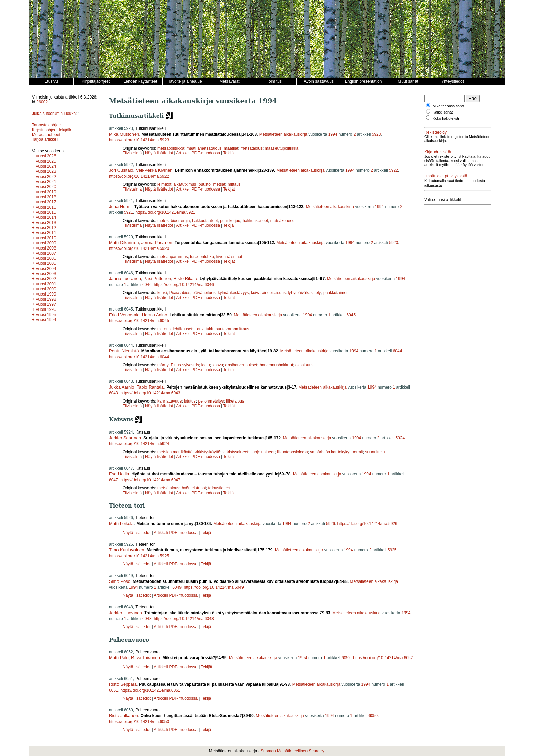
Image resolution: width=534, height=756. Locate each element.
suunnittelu (375, 452)
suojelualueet (263, 452)
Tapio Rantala (150, 387)
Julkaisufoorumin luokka (54, 114)
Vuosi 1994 (46, 320)
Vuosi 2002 (46, 279)
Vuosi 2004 (46, 269)
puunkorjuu (230, 221)
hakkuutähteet (205, 221)
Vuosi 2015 (46, 212)
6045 (351, 315)
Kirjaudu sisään (438, 152)
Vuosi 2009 (46, 243)
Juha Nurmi (120, 206)
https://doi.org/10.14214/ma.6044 (139, 357)
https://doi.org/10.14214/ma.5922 (139, 176)
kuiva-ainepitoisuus (268, 293)
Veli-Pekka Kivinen (154, 170)
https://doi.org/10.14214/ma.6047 (150, 480)
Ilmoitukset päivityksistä (446, 176)
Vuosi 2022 (46, 177)
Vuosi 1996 (46, 309)
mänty (163, 365)
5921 (129, 212)
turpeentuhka (202, 257)
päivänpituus (204, 293)
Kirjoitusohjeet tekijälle (52, 130)
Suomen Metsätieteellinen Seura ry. (293, 751)
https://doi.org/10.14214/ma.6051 (150, 690)
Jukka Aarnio (122, 387)
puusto (205, 184)
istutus (190, 401)
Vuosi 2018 (46, 197)
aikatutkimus (185, 184)
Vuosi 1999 (46, 294)
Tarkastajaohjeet (47, 125)
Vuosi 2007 (46, 253)
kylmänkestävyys (233, 293)
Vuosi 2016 (46, 207)
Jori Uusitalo (121, 170)
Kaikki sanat (443, 112)
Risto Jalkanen (123, 716)
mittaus (234, 184)
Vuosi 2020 (46, 187)
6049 (177, 587)
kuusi (162, 293)
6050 (373, 716)
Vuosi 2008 (46, 248)
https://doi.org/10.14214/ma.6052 (383, 658)
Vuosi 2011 (46, 233)
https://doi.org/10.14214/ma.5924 (139, 444)
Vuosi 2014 (46, 217)
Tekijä (229, 153)
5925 (392, 550)
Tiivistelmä (132, 153)
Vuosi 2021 (46, 182)
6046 (147, 285)
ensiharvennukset (241, 365)
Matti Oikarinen (124, 243)
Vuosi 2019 (46, 192)
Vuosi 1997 (46, 304)
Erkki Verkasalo (124, 315)
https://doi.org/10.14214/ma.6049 (214, 587)
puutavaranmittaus (232, 329)
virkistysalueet (235, 452)
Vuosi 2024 (46, 166)
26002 (42, 102)
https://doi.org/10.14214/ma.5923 (139, 140)
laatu (206, 365)
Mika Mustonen (124, 134)
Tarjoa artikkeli (45, 139)
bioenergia (180, 221)
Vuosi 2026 (46, 156)
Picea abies (180, 293)
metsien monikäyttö (175, 452)
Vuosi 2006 (46, 258)
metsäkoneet (282, 221)
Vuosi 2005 (46, 263)
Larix (199, 329)
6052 (346, 658)
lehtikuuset (182, 329)
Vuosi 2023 (46, 171)
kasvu (217, 365)
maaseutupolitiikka (282, 148)
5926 (331, 524)
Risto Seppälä (123, 684)
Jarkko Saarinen (125, 438)
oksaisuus (304, 365)
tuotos (163, 221)
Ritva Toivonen (146, 658)
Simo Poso (120, 581)
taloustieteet (219, 488)
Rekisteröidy (436, 132)
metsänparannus (172, 257)
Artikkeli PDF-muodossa (198, 153)
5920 (394, 243)
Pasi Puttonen (157, 279)
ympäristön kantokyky (329, 452)
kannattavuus (169, 401)
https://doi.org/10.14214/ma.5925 (139, 556)
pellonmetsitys (211, 401)
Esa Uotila (119, 474)
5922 (394, 170)
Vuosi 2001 (46, 284)
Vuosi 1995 (46, 315)
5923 (376, 134)
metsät (219, 184)
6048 (147, 619)
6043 (114, 393)
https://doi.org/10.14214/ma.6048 (184, 619)
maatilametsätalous (204, 148)
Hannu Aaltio (155, 315)
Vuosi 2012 (46, 228)
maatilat (231, 148)
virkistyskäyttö (208, 452)
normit (357, 452)
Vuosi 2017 (46, 202)
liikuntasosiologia (292, 452)
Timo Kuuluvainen (127, 550)
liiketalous (235, 401)
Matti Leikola (121, 523)
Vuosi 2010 (46, 238)
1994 (333, 134)
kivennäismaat (229, 257)
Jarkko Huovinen (125, 613)
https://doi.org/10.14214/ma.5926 (367, 524)
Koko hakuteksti (446, 118)
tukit (209, 329)
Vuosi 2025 (46, 161)
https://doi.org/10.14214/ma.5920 (139, 248)
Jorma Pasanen (157, 243)
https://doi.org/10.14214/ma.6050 (139, 722)
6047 (114, 480)
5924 (400, 438)
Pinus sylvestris (185, 365)
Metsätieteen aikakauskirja (283, 134)
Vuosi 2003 (46, 274)
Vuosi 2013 (46, 223)
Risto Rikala (185, 279)
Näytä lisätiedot (160, 153)
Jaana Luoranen (125, 279)
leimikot (164, 184)
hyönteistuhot (194, 488)
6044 (398, 351)
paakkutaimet (335, 293)
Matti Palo (119, 658)
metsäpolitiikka (171, 148)
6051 (114, 690)
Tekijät (229, 189)
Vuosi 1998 (46, 299)
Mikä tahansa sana (448, 106)
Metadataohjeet (46, 135)
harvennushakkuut (276, 365)
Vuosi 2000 (46, 289)
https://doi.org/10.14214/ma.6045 (139, 321)
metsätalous (252, 148)
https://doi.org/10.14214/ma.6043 (150, 393)
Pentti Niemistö (124, 351)
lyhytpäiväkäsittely (305, 293)
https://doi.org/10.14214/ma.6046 (184, 285)
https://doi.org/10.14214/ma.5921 (165, 212)
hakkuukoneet (255, 221)
